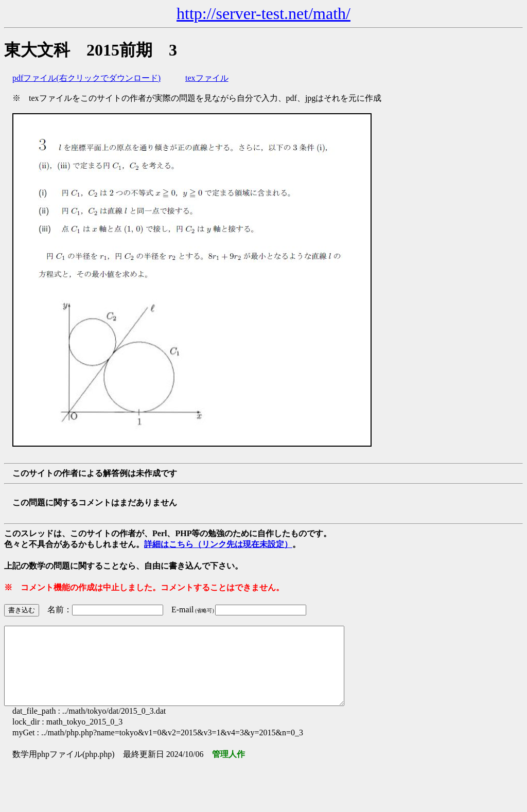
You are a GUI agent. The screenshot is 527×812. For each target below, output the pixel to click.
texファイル (207, 78)
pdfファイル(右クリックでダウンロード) (86, 78)
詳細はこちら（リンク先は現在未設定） (218, 544)
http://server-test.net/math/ (263, 13)
